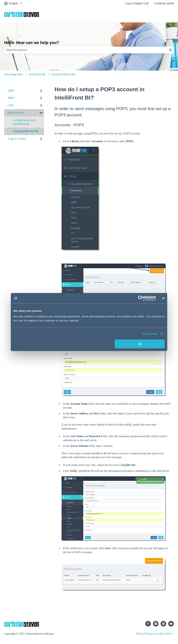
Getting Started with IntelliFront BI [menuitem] (24, 122)
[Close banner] (163, 298)
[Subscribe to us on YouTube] (171, 624)
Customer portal (164, 3)
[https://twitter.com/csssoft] (156, 624)
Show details (150, 334)
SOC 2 (170, 634)
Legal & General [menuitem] (17, 139)
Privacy (149, 634)
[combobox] (86, 50)
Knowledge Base (14, 74)
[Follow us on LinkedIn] (163, 624)
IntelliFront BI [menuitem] (16, 113)
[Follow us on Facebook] (148, 624)
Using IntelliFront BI (63, 74)
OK (140, 344)
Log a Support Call (137, 3)
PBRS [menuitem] (11, 98)
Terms (139, 634)
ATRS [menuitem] (11, 91)
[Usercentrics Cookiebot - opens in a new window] (141, 298)
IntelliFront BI (37, 74)
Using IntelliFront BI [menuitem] (26, 131)
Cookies (160, 634)
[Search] (171, 50)
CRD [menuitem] (11, 105)
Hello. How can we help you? (32, 43)
